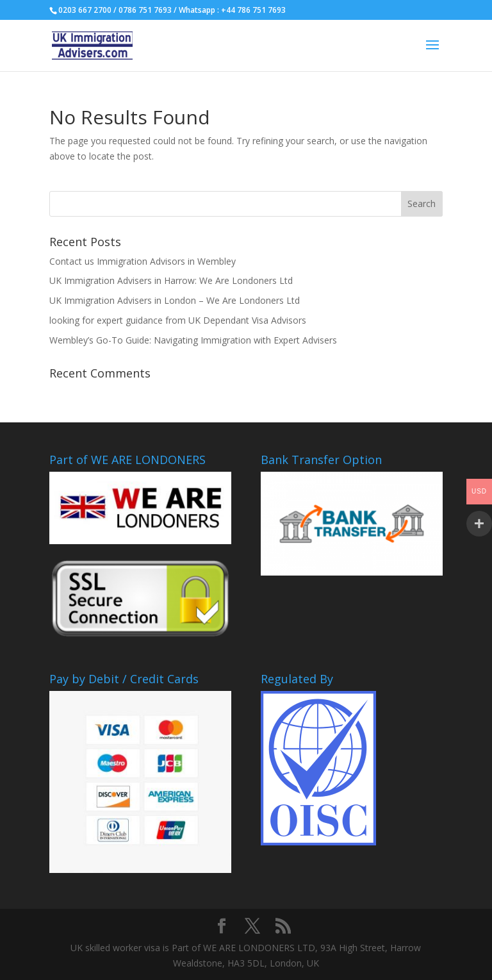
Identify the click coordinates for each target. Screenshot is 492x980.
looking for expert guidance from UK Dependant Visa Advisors (178, 320)
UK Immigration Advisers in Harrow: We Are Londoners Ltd (171, 280)
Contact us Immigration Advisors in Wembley (143, 261)
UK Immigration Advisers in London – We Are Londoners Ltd (175, 300)
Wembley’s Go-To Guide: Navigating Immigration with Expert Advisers (193, 340)
